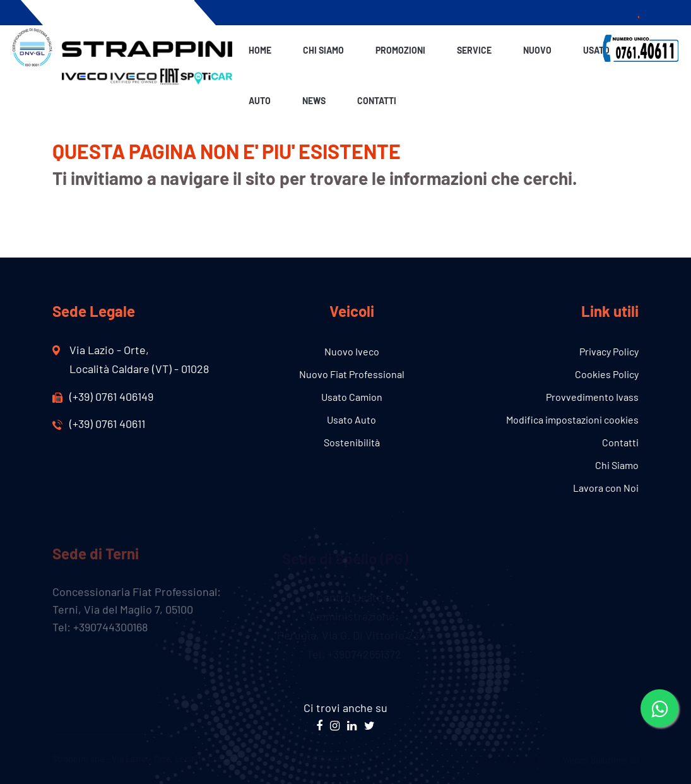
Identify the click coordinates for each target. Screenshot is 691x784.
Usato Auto (351, 419)
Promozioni (400, 50)
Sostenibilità (352, 442)
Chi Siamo (323, 50)
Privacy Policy (609, 351)
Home (260, 50)
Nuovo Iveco (352, 351)
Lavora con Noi (606, 488)
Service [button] (474, 50)
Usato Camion (352, 397)
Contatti (377, 101)
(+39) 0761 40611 (99, 424)
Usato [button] (596, 50)
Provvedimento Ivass (592, 397)
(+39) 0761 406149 (103, 396)
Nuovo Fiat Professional (352, 374)
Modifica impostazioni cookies (572, 419)
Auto (260, 101)
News (314, 101)
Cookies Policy (607, 374)
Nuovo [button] (537, 50)
